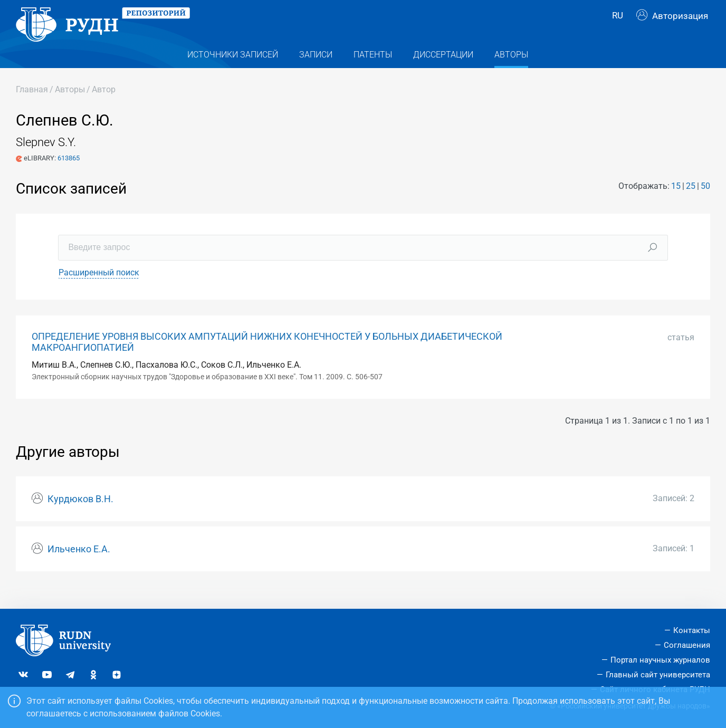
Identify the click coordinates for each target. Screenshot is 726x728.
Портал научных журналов (660, 660)
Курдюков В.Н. (80, 515)
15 (676, 202)
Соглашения (687, 645)
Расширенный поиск (99, 289)
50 (705, 202)
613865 (69, 174)
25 (691, 202)
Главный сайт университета (658, 675)
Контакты (692, 630)
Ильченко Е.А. (79, 566)
